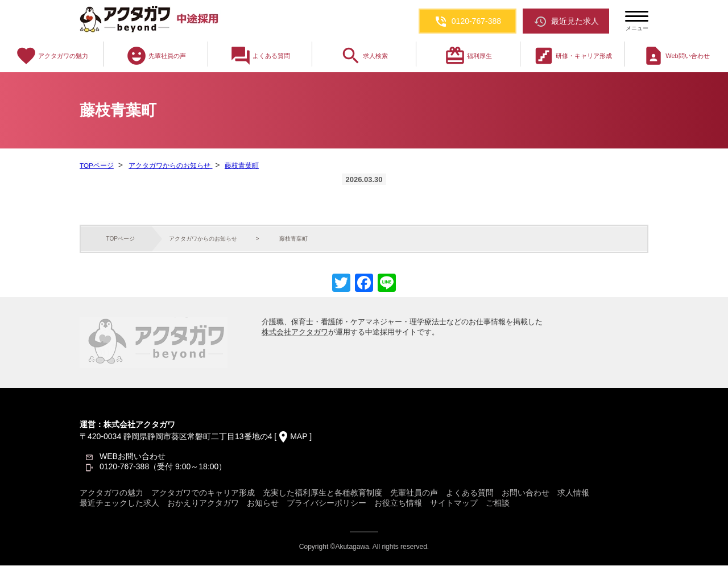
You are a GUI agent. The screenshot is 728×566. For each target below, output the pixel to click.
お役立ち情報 (398, 503)
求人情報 (573, 493)
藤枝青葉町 (240, 166)
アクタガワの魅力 (52, 56)
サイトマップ (454, 503)
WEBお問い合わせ (133, 457)
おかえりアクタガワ (203, 503)
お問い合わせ (526, 493)
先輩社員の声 (156, 56)
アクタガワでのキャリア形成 (203, 493)
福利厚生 (468, 56)
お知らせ (263, 503)
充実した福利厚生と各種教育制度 (322, 493)
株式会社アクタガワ (295, 332)
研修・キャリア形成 (572, 56)
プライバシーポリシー (326, 503)
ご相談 (498, 503)
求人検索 (364, 56)
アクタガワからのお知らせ (169, 166)
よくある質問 (260, 56)
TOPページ (97, 166)
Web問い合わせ (676, 56)
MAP (299, 437)
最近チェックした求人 (119, 503)
